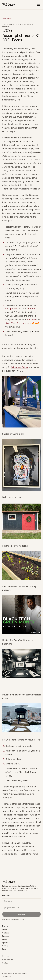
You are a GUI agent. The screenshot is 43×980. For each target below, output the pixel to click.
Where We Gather (20, 367)
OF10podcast (12, 309)
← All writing (7, 18)
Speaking (6, 943)
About (5, 930)
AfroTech (31, 320)
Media (5, 939)
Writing (5, 946)
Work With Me (8, 960)
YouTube (30, 309)
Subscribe (21, 914)
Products (6, 936)
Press (4, 949)
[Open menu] (38, 5)
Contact (5, 963)
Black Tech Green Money (17, 323)
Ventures (6, 933)
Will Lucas (8, 5)
